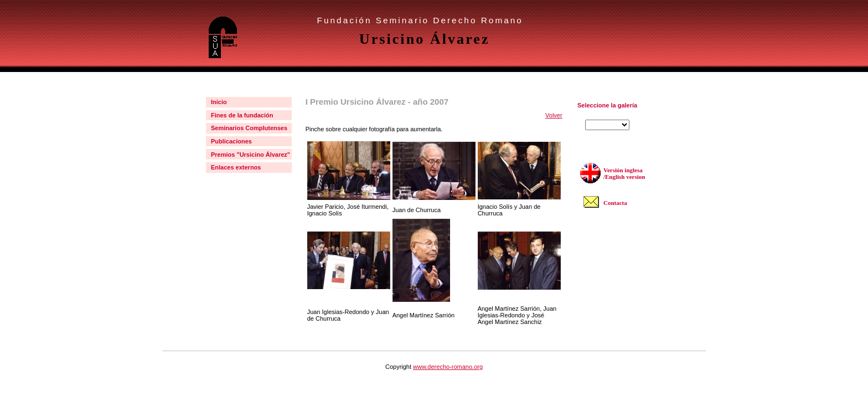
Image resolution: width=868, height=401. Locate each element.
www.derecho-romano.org (448, 367)
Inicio (219, 102)
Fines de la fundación (242, 115)
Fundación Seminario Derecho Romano (420, 20)
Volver (554, 115)
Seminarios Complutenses (249, 128)
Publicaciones (231, 141)
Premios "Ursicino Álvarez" (250, 155)
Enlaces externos (236, 167)
